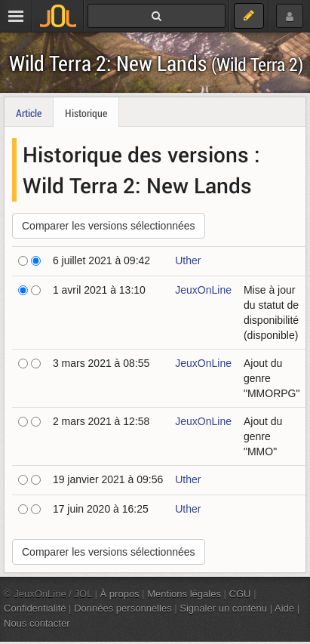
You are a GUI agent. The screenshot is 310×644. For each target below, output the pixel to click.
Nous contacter (37, 623)
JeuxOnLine (203, 290)
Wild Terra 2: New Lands (156, 63)
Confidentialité (35, 608)
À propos (120, 594)
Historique (86, 113)
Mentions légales (184, 594)
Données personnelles (123, 608)
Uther (188, 260)
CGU (240, 594)
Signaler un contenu (223, 608)
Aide (284, 608)
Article (29, 113)
